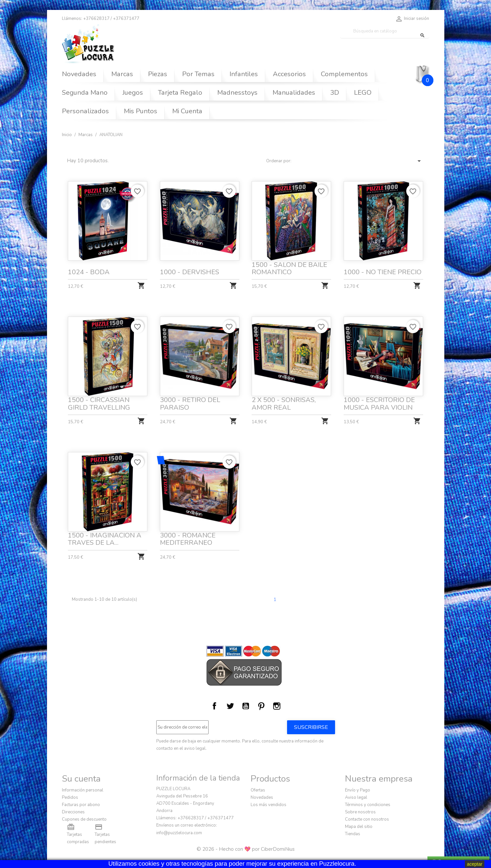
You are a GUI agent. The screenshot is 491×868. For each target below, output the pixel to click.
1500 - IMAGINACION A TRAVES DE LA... (105, 537)
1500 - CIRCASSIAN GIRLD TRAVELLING (99, 402)
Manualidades (294, 93)
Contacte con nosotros (367, 819)
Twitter (230, 706)
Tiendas (353, 834)
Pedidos (70, 797)
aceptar (475, 864)
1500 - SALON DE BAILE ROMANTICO (289, 268)
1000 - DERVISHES (190, 272)
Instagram (277, 706)
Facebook (215, 706)
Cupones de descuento (84, 819)
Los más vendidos (269, 805)
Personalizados (85, 111)
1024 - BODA (89, 272)
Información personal (83, 790)
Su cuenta (81, 779)
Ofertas (258, 790)
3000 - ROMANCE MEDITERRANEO (188, 537)
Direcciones (73, 812)
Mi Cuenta (187, 111)
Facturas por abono (81, 805)
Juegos (133, 93)
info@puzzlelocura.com (179, 833)
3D (335, 93)
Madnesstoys (237, 93)
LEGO (363, 93)
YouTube (246, 706)
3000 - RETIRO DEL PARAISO (190, 402)
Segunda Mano (85, 93)
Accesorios (289, 74)
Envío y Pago (358, 790)
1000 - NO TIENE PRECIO (383, 272)
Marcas (122, 74)
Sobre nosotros (360, 812)
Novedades (79, 74)
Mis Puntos (141, 111)
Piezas (158, 74)
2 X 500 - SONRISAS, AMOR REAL (284, 402)
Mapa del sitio (359, 827)
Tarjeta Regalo (180, 93)
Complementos (344, 74)
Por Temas (198, 74)
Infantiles (244, 74)
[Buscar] (385, 31)
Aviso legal (356, 797)
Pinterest (261, 706)
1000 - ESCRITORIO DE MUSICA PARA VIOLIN (379, 402)
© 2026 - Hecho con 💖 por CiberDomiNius (246, 849)
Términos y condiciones (368, 805)
